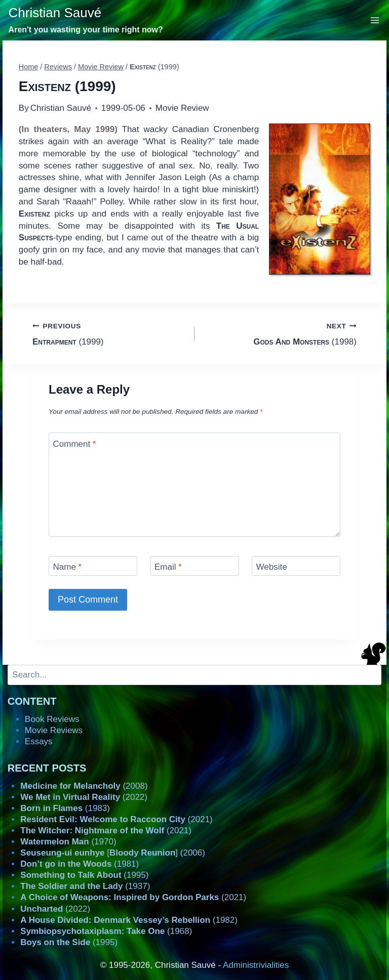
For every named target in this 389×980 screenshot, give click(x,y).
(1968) (106, 931)
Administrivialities (256, 965)
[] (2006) (113, 853)
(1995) (84, 875)
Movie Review (182, 108)
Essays (39, 741)
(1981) (80, 864)
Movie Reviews (54, 730)
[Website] (296, 566)
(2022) (84, 797)
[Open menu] (375, 20)
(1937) (85, 886)
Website (272, 567)
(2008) (84, 786)
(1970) (68, 842)
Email (168, 567)
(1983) (65, 808)
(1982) (129, 920)
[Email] (195, 566)
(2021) (116, 819)
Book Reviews (52, 719)
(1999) (109, 333)
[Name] (93, 566)
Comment (75, 443)
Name (68, 567)
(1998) (280, 333)
